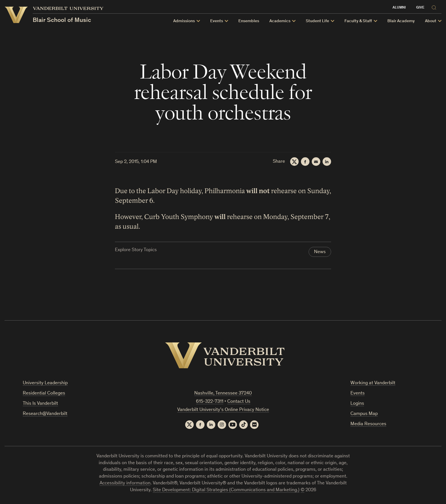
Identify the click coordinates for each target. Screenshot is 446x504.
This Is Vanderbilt (40, 404)
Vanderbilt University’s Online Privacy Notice (223, 410)
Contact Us (239, 402)
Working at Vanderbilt (373, 383)
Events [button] (217, 21)
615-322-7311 (210, 402)
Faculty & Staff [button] (358, 21)
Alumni (399, 8)
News (320, 252)
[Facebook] (305, 162)
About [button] (431, 21)
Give (420, 8)
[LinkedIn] (327, 162)
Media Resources (368, 424)
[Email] (316, 162)
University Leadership (45, 383)
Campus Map (364, 414)
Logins (357, 404)
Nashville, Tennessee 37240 (223, 394)
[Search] (435, 7)
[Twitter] (294, 162)
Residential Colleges (44, 394)
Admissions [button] (184, 21)
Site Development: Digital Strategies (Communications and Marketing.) (226, 490)
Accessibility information (125, 483)
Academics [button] (280, 21)
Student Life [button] (317, 21)
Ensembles (249, 21)
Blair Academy (401, 21)
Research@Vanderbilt (45, 414)
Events (358, 394)
